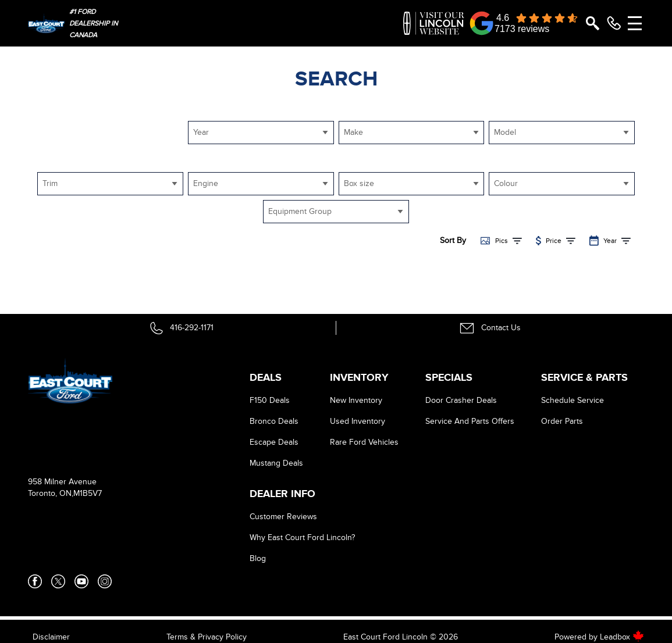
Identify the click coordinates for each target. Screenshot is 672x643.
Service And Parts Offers (470, 421)
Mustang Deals (276, 463)
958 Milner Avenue (62, 482)
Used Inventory (358, 421)
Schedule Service (573, 400)
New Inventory (356, 400)
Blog (258, 558)
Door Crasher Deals (461, 400)
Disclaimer (51, 637)
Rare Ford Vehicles (364, 442)
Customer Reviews (283, 517)
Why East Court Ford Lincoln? (302, 537)
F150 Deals (270, 400)
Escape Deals (274, 442)
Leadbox (622, 637)
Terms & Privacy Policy (207, 637)
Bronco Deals (274, 421)
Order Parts (562, 421)
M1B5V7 (88, 493)
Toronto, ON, (51, 493)
